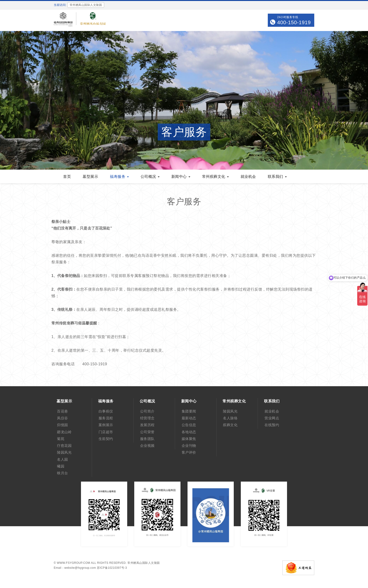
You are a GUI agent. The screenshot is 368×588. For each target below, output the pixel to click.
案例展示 (106, 425)
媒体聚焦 (189, 439)
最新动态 (189, 418)
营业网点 (272, 418)
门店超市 (106, 432)
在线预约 (272, 425)
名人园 (63, 459)
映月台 (63, 473)
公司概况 (150, 177)
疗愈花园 (64, 446)
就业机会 (248, 177)
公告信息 (189, 425)
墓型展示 (90, 177)
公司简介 (147, 411)
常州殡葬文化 (215, 177)
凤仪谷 (63, 418)
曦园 (61, 466)
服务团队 (147, 439)
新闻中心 (181, 177)
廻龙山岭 (64, 432)
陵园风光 (64, 452)
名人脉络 (230, 418)
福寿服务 (119, 177)
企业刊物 (189, 446)
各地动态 (189, 432)
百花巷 (63, 411)
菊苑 (61, 439)
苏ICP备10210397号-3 (112, 568)
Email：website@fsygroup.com (75, 568)
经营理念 (147, 418)
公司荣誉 (147, 432)
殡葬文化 (230, 425)
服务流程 (106, 418)
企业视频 (147, 446)
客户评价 (189, 452)
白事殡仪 (106, 411)
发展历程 (147, 425)
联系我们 (277, 177)
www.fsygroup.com (73, 563)
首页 (67, 177)
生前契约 (106, 439)
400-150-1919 (294, 22)
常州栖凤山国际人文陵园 (144, 563)
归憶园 (63, 425)
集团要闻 (189, 411)
